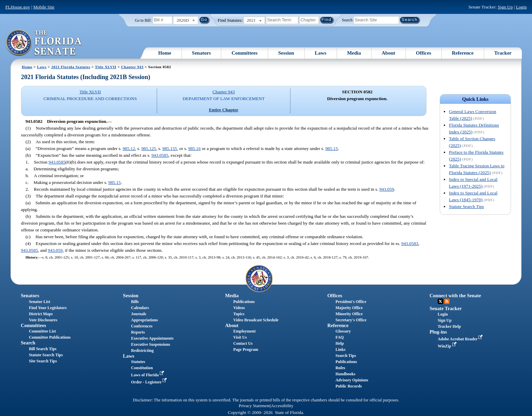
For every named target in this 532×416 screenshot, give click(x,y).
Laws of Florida (148, 375)
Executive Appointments (152, 338)
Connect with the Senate (455, 296)
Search (347, 20)
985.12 (129, 148)
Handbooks (346, 374)
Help (340, 343)
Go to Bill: (143, 20)
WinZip (448, 346)
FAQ (340, 337)
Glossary (343, 331)
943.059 (387, 189)
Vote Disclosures (43, 320)
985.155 (169, 148)
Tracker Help (449, 326)
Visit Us (240, 337)
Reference (463, 53)
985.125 (149, 148)
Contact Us (243, 343)
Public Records (349, 386)
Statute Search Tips (466, 206)
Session (286, 53)
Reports (138, 332)
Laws (321, 53)
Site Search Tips (43, 361)
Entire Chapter (224, 110)
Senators (202, 53)
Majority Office (349, 308)
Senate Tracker (446, 308)
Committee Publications (50, 337)
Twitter (440, 301)
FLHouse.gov (18, 7)
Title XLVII (106, 67)
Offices (424, 53)
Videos (239, 308)
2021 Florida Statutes (71, 67)
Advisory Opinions (352, 380)
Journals (139, 314)
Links (340, 349)
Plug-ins (438, 332)
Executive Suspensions (150, 344)
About (388, 53)
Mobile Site (44, 7)
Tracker (503, 53)
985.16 (195, 148)
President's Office (351, 302)
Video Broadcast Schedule (256, 320)
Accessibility (282, 406)
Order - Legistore (149, 382)
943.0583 (410, 243)
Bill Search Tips (43, 349)
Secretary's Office (351, 320)
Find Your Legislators (48, 308)
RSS (447, 301)
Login (521, 7)
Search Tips (346, 356)
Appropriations (144, 320)
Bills (135, 302)
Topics (239, 314)
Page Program (246, 349)
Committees (244, 53)
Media (354, 53)
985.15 (332, 148)
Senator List (40, 302)
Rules (340, 368)
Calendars (140, 308)
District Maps (41, 314)
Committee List (42, 331)
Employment (245, 331)
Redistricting (142, 351)
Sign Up (505, 7)
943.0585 (160, 155)
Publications (244, 302)
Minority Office (349, 314)
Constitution (142, 368)
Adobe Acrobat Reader (461, 339)
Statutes (138, 362)
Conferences (142, 326)
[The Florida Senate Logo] (44, 43)
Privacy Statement (254, 406)
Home (165, 53)
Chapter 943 (132, 67)
